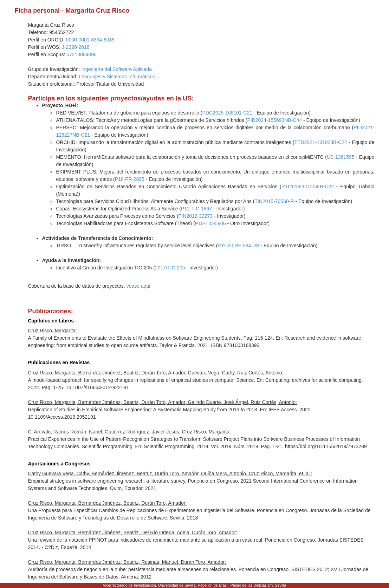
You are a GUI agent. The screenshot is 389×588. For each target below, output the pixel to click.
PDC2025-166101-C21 (227, 113)
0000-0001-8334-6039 (90, 40)
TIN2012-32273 (196, 216)
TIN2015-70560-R (274, 201)
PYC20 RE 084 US (238, 246)
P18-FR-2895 (130, 179)
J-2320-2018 (76, 47)
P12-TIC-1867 (196, 209)
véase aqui (138, 286)
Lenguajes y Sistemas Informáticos (117, 77)
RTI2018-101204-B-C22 (308, 187)
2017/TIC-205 (170, 268)
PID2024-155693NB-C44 (274, 120)
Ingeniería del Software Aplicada (116, 69)
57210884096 (82, 54)
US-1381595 (341, 157)
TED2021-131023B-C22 (321, 142)
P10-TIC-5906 (210, 223)
